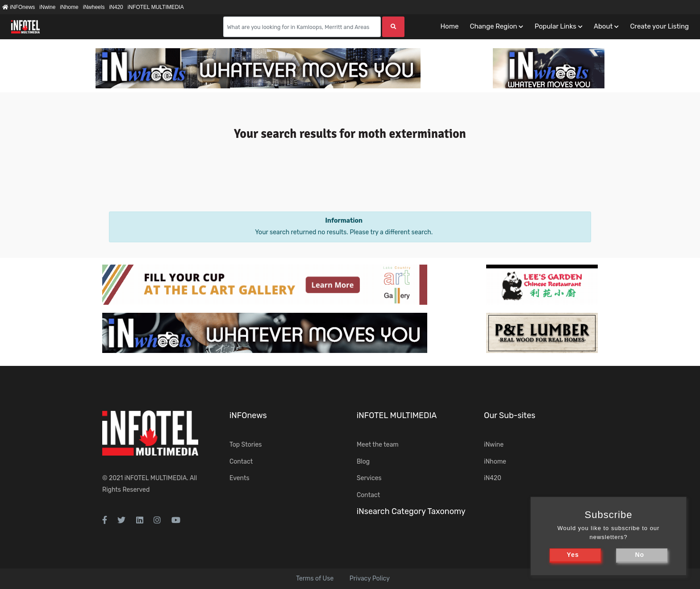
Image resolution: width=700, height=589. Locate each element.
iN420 (116, 7)
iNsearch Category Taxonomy (411, 511)
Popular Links (555, 26)
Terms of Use (315, 579)
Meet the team (378, 445)
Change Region (493, 26)
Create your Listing (659, 26)
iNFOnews (19, 7)
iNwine (47, 7)
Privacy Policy (370, 579)
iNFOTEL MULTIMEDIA (156, 7)
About (603, 26)
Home (449, 26)
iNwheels (94, 7)
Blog (363, 462)
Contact (241, 462)
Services (369, 478)
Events (240, 478)
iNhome (69, 7)
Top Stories (246, 445)
